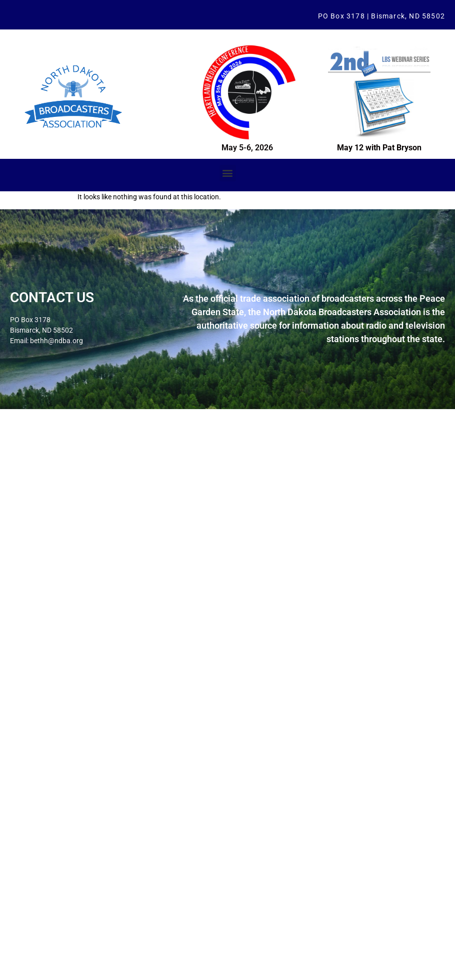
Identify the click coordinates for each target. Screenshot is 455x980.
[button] (228, 173)
